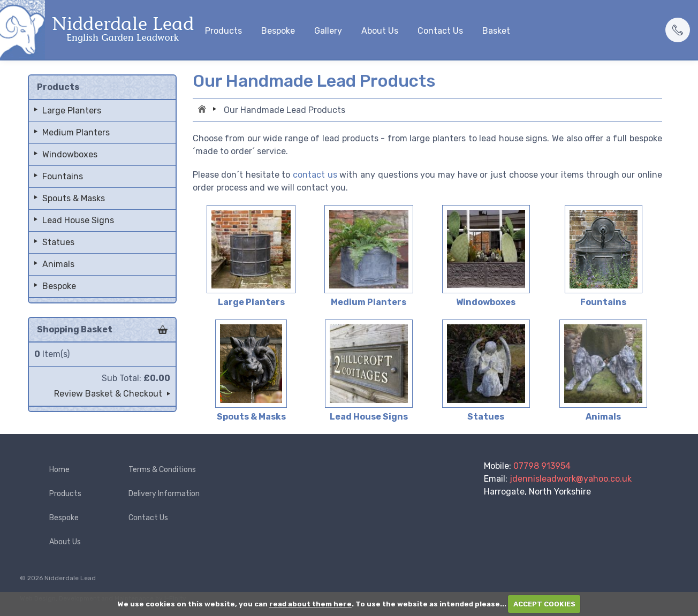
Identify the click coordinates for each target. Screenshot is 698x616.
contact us (315, 175)
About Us (380, 31)
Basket (496, 31)
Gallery (328, 31)
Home (203, 110)
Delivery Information (164, 494)
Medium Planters (76, 132)
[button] (678, 30)
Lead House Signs (78, 220)
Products (223, 31)
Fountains (63, 176)
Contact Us (440, 31)
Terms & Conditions (162, 470)
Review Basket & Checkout (108, 394)
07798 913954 (542, 466)
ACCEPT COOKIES (544, 604)
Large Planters (72, 111)
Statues (58, 242)
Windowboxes (70, 154)
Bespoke (278, 31)
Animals (58, 264)
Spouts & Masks (74, 198)
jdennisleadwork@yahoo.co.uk (571, 479)
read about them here (310, 604)
